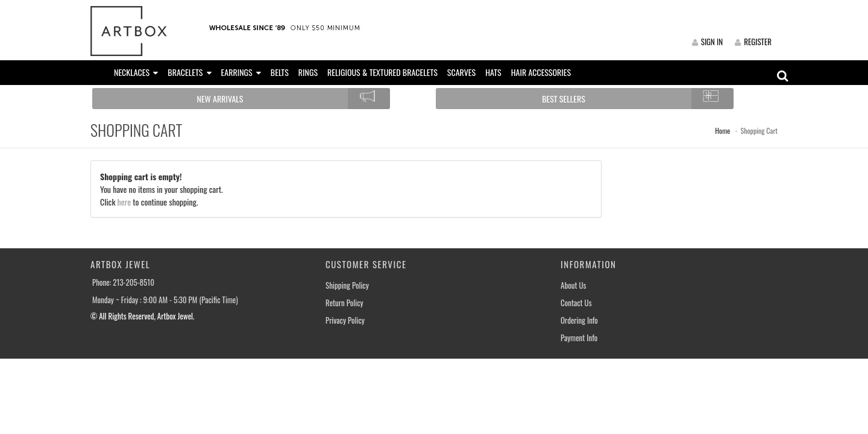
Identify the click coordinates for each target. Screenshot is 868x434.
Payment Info (579, 338)
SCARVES (461, 72)
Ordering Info (579, 320)
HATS (493, 72)
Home (722, 131)
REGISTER (753, 42)
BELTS (280, 72)
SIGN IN (707, 42)
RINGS (308, 72)
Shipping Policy (347, 285)
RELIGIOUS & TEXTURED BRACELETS (382, 72)
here (124, 202)
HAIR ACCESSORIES (541, 72)
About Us (573, 285)
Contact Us (576, 303)
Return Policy (344, 303)
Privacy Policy (345, 320)
